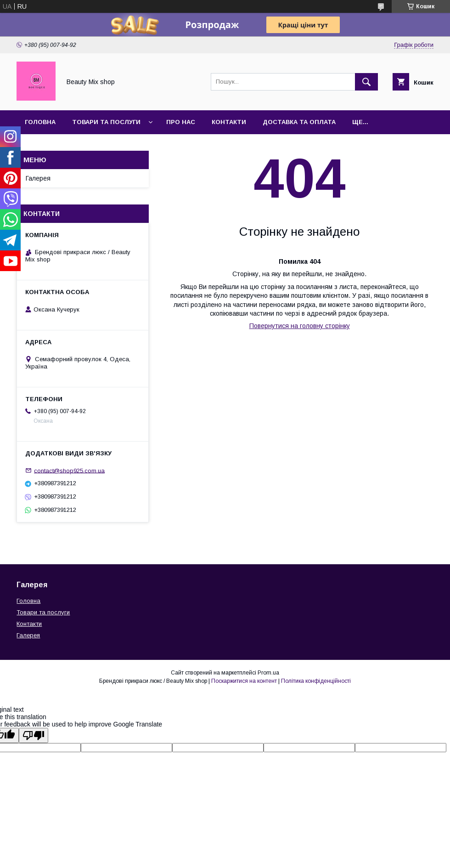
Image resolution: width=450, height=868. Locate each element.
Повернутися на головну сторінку (300, 326)
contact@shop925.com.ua (69, 470)
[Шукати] (366, 82)
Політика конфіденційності (316, 681)
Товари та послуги (106, 122)
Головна (40, 122)
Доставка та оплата (299, 122)
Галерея (38, 178)
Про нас (181, 122)
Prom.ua (268, 673)
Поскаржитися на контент (244, 681)
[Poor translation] (34, 735)
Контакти (229, 122)
